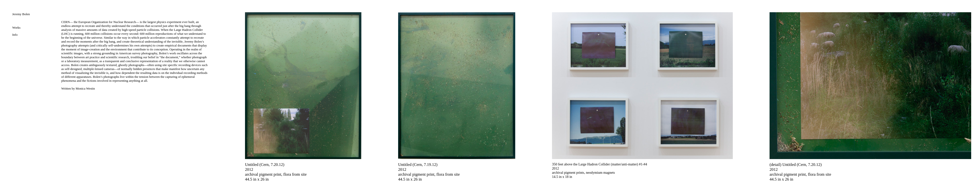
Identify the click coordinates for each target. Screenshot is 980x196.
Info (15, 35)
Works (16, 28)
